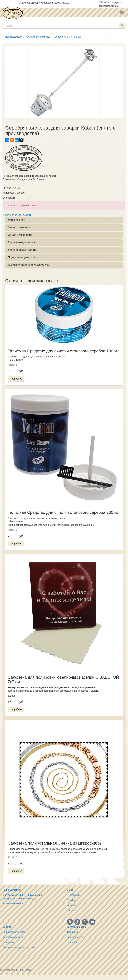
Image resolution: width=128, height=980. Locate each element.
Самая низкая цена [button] (20, 235)
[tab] (64, 220)
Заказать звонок (13, 903)
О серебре (72, 942)
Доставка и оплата (13, 937)
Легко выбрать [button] (17, 220)
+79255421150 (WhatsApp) (28, 895)
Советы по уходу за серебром (19, 947)
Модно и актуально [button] (20, 227)
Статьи (70, 910)
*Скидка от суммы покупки (17, 215)
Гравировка (9, 942)
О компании (73, 895)
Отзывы (71, 900)
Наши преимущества (14, 932)
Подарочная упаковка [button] (22, 257)
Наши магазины (12, 890)
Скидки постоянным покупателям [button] (29, 265)
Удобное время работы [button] (22, 250)
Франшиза (72, 932)
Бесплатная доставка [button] (21, 242)
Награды (71, 905)
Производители (75, 937)
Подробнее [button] (16, 379)
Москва (7, 895)
